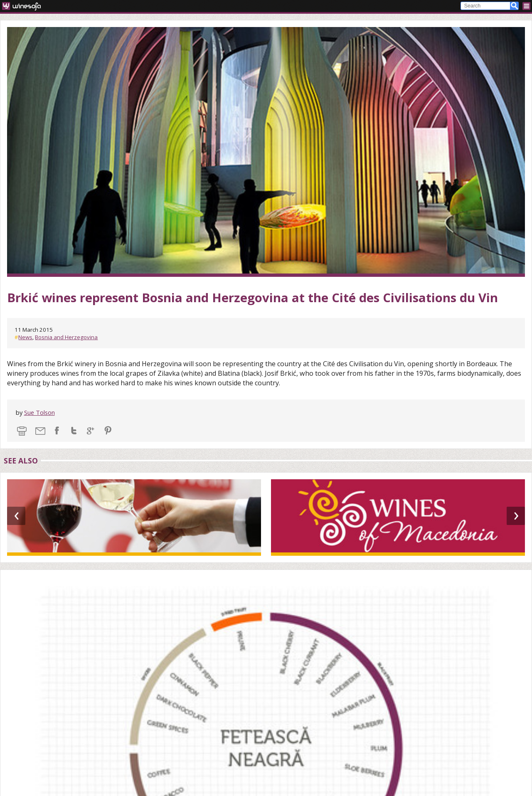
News (25, 337)
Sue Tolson (39, 412)
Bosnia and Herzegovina (66, 337)
